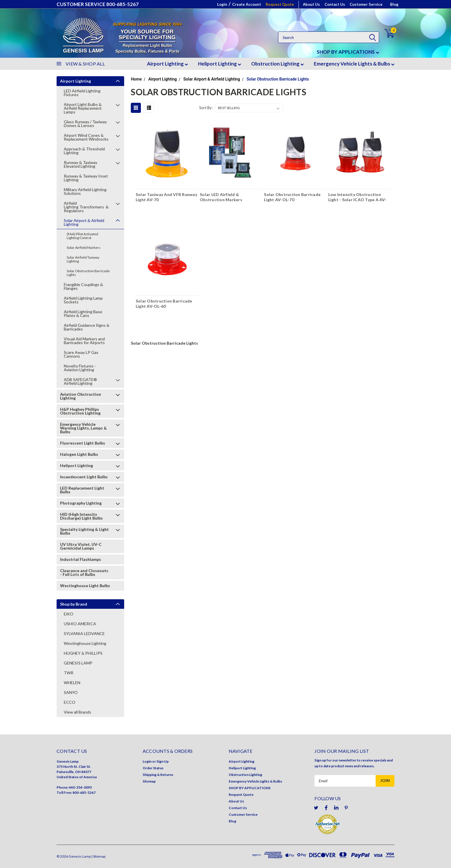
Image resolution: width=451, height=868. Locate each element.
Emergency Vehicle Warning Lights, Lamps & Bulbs (83, 428)
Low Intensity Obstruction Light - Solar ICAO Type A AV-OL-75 (357, 198)
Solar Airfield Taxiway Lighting (83, 259)
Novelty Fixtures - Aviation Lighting (80, 368)
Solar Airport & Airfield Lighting (84, 222)
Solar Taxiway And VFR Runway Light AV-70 (166, 197)
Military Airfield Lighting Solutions (85, 191)
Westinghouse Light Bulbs (85, 586)
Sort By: (206, 108)
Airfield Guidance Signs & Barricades (87, 327)
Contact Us (335, 4)
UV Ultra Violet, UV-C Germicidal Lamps (81, 546)
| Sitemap (98, 856)
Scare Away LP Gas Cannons (81, 354)
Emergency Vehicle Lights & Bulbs (354, 64)
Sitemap (149, 781)
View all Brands (78, 712)
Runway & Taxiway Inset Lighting (86, 178)
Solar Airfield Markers (84, 248)
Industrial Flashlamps (81, 559)
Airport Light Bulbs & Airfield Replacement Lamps (83, 108)
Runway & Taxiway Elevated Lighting (81, 164)
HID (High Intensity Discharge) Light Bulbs (81, 516)
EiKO (69, 614)
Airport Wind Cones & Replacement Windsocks (86, 137)
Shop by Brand (74, 604)
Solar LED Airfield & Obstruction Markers (221, 197)
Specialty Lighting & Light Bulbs (84, 531)
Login (222, 4)
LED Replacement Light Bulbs (82, 490)
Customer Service (366, 4)
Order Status (153, 768)
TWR (69, 673)
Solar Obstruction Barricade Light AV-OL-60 (164, 304)
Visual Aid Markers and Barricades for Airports (84, 341)
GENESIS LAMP (78, 663)
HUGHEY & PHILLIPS (83, 653)
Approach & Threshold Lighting (84, 151)
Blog (394, 4)
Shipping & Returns (158, 775)
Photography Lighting (81, 503)
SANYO (71, 692)
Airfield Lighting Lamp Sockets (83, 300)
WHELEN (72, 683)
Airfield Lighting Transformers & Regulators (86, 207)
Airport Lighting (167, 64)
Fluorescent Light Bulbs (83, 443)
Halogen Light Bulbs (79, 454)
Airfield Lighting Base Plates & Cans (83, 313)
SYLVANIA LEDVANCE (84, 633)
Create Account (247, 4)
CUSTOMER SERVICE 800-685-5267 (98, 4)
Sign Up (163, 761)
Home (136, 79)
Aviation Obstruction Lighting (81, 396)
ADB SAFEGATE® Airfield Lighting (80, 381)
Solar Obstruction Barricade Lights (88, 273)
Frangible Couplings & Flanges (83, 286)
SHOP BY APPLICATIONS (348, 52)
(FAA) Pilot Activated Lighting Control (82, 236)
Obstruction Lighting (277, 64)
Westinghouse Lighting (85, 643)
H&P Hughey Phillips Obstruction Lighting (80, 411)
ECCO (70, 702)
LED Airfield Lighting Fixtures (82, 93)
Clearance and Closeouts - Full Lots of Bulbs (84, 572)
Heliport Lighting (220, 64)
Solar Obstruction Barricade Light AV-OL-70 (292, 197)
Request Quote (280, 4)
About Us (311, 4)
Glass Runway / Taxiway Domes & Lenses (85, 124)
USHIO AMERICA (80, 624)
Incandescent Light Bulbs (84, 477)
